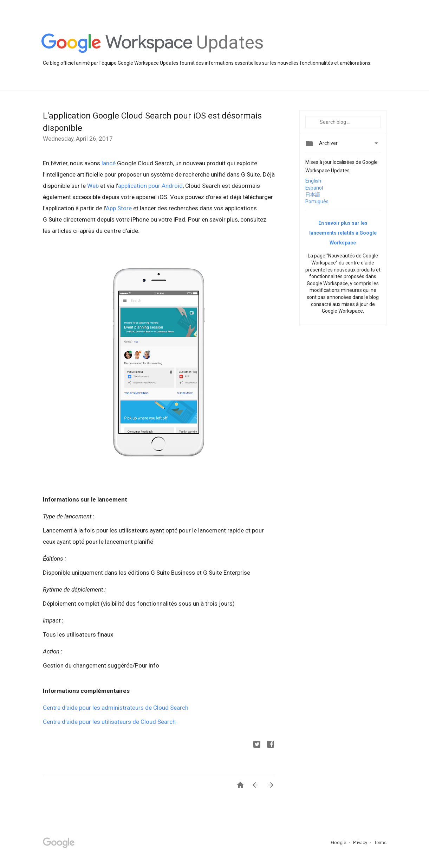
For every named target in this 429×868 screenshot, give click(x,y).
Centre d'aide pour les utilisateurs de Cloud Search (109, 722)
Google (339, 843)
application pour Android (150, 186)
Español (314, 188)
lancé (109, 163)
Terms (380, 843)
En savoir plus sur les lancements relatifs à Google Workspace (343, 233)
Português (317, 202)
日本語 (313, 194)
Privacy (361, 843)
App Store (119, 208)
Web (93, 186)
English (313, 181)
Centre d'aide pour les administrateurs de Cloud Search (116, 708)
